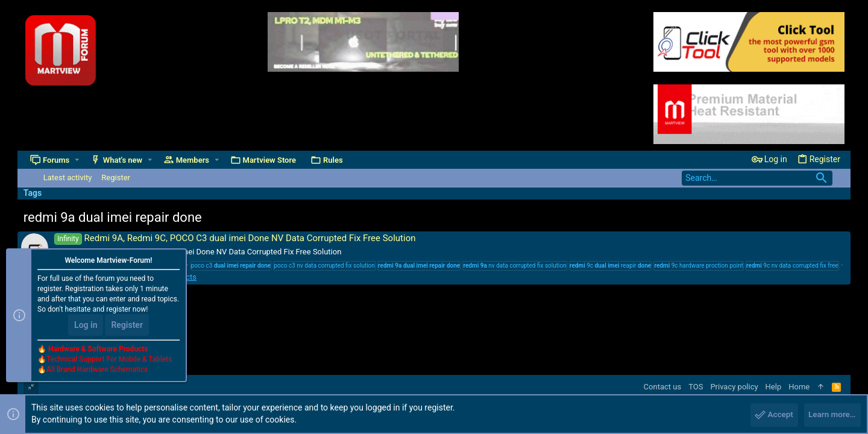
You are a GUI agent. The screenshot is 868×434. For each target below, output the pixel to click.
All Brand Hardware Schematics (97, 371)
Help (774, 387)
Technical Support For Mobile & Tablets (109, 361)
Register (127, 327)
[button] (77, 160)
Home (799, 387)
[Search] (757, 178)
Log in (86, 327)
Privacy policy (734, 387)
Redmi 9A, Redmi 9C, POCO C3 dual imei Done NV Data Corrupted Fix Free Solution (235, 238)
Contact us (663, 387)
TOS (696, 387)
